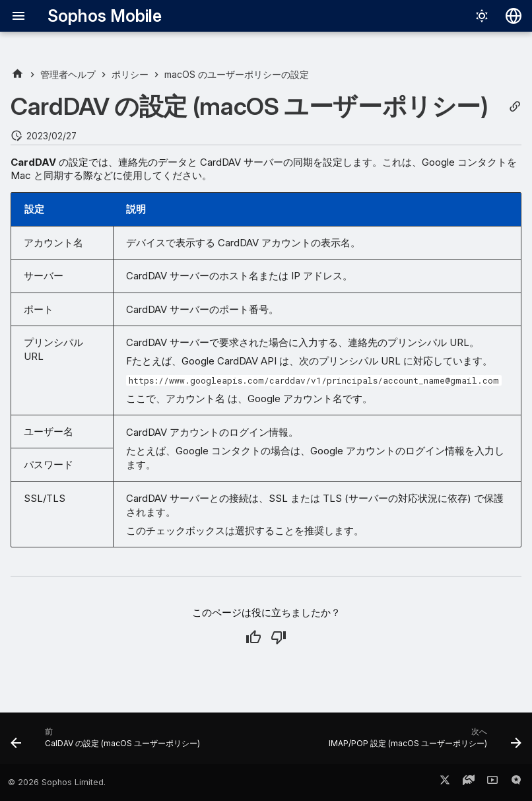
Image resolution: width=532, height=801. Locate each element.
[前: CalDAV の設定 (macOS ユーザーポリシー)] (107, 742)
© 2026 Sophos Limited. (57, 782)
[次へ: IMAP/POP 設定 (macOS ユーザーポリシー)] (423, 742)
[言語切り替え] (514, 16)
